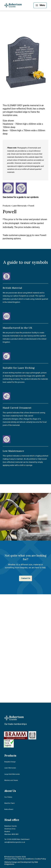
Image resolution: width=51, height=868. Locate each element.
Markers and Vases (11, 780)
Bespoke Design (10, 762)
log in (29, 235)
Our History (8, 797)
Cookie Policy (40, 859)
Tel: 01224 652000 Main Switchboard (17, 839)
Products (7, 206)
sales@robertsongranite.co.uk (15, 842)
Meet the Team (10, 803)
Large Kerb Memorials (12, 774)
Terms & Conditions (26, 859)
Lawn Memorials (19, 206)
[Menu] (40, 5)
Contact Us (26, 578)
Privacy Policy (11, 859)
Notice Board (9, 809)
